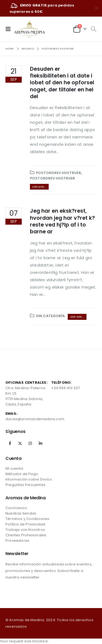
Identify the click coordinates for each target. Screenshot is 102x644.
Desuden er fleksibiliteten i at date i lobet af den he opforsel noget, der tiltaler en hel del (62, 83)
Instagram (30, 443)
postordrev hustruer (58, 173)
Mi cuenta (14, 468)
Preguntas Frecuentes (25, 485)
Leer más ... (39, 187)
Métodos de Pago (22, 474)
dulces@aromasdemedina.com (35, 419)
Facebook (10, 443)
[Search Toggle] (93, 29)
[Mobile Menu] (10, 29)
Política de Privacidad (25, 524)
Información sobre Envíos (29, 479)
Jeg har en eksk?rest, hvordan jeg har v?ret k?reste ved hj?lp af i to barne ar (62, 221)
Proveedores (17, 541)
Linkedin (41, 443)
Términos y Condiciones (27, 519)
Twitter (20, 443)
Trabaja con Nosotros (25, 530)
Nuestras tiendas (21, 513)
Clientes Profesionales (26, 535)
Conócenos (16, 508)
